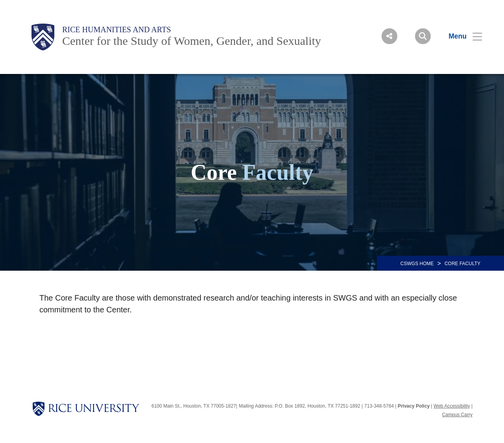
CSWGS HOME (417, 264)
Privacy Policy (414, 406)
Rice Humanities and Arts (117, 30)
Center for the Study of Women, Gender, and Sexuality (192, 41)
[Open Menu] (460, 36)
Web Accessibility (452, 406)
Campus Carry (457, 415)
